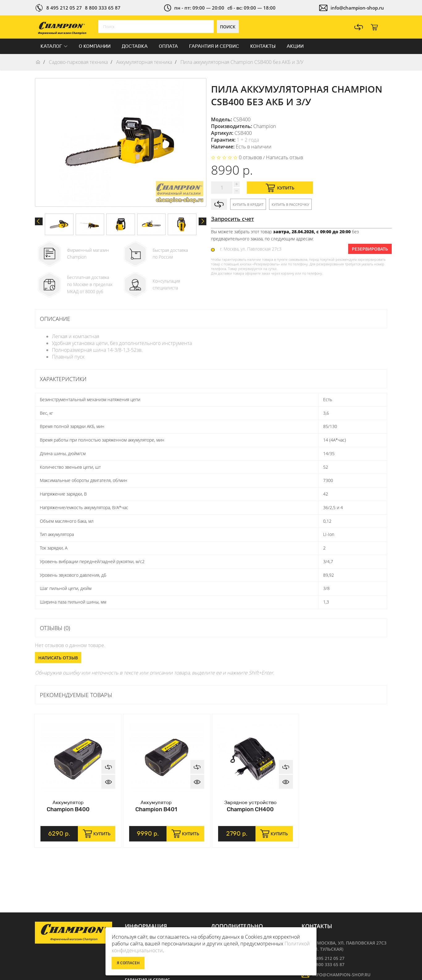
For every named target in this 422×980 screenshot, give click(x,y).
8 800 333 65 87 (103, 8)
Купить (280, 188)
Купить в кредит (248, 204)
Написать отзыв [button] (58, 658)
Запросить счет (232, 219)
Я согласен (128, 963)
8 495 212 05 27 (64, 8)
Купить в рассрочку (290, 204)
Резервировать (370, 249)
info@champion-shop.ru (357, 8)
